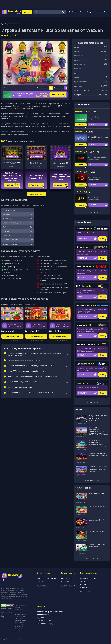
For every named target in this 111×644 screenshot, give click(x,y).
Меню (27, 12)
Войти (106, 12)
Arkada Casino (83, 305)
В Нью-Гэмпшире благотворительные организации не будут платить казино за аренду (98, 443)
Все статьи (92, 559)
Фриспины (65, 581)
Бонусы (90, 12)
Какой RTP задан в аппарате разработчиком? (26, 371)
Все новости (92, 480)
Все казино (92, 212)
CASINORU (13, 185)
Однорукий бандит (88, 578)
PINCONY (61, 185)
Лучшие (84, 587)
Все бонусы (92, 402)
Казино (75, 12)
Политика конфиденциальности (50, 612)
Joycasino (80, 325)
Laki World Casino (84, 344)
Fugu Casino (82, 364)
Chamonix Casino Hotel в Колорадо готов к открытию (98, 454)
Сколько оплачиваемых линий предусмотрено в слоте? (30, 366)
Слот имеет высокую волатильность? (23, 382)
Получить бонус (58, 95)
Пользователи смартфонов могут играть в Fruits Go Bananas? (33, 377)
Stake (90, 132)
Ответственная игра (45, 621)
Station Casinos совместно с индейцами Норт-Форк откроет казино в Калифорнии (98, 418)
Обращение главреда (45, 624)
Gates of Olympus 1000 (60, 163)
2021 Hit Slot (55, 331)
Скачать (40, 581)
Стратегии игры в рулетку (97, 506)
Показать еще (36, 194)
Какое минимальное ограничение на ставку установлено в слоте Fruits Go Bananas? (34, 354)
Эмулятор (84, 581)
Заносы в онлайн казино (97, 493)
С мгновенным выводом (47, 578)
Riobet (79, 247)
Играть (81, 125)
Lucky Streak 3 (32, 331)
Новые (83, 584)
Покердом (93, 112)
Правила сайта (43, 615)
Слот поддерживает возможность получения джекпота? (30, 393)
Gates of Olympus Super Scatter (12, 163)
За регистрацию (67, 578)
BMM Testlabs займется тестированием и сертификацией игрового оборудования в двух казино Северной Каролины (98, 431)
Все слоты (87, 592)
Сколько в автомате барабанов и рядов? (24, 360)
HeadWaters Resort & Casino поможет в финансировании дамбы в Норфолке (98, 469)
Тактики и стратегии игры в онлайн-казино (98, 545)
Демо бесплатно (12, 157)
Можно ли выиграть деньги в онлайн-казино (98, 520)
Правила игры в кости (96, 532)
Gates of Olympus (36, 163)
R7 (89, 192)
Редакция (40, 618)
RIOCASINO (37, 185)
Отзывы (98, 12)
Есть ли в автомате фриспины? (20, 387)
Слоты (82, 12)
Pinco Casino (94, 152)
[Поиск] (63, 12)
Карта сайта (41, 626)
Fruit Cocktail (8, 331)
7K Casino (92, 172)
